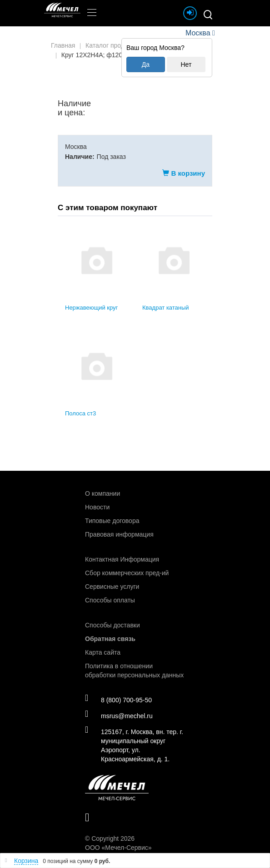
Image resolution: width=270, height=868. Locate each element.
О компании (102, 493)
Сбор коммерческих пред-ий (127, 573)
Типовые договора (112, 521)
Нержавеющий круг (91, 308)
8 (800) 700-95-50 (118, 700)
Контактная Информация (122, 559)
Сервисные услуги (112, 587)
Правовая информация (119, 534)
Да (146, 64)
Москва (198, 33)
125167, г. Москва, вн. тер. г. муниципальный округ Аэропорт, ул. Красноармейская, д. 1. (134, 745)
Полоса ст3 (80, 413)
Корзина (26, 861)
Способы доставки (112, 625)
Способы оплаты (110, 600)
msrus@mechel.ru (119, 715)
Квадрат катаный (166, 308)
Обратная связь (110, 639)
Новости (97, 507)
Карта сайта (103, 652)
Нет (186, 64)
